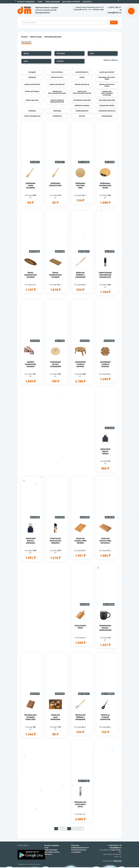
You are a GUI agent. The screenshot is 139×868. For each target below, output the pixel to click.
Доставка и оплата (71, 2)
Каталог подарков (26, 2)
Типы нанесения (52, 2)
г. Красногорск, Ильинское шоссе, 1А (89, 7)
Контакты (87, 2)
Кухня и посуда (36, 37)
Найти (114, 23)
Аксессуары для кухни (53, 37)
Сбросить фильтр (111, 60)
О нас (40, 2)
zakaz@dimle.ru (115, 13)
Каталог (25, 37)
